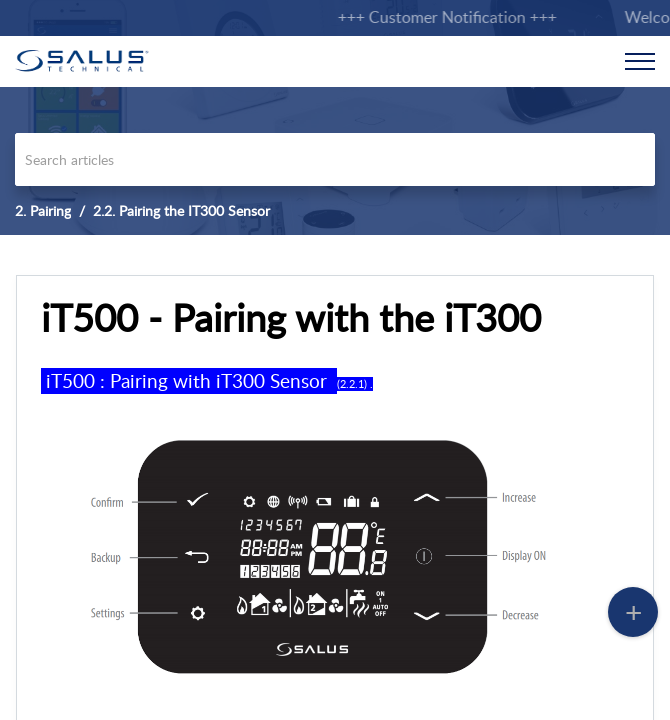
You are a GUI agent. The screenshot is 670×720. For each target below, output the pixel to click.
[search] (335, 159)
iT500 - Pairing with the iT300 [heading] (291, 318)
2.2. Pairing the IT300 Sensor (181, 210)
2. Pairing (43, 210)
